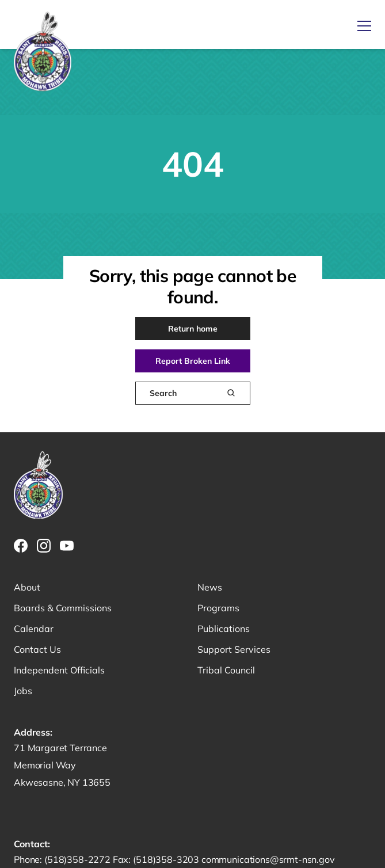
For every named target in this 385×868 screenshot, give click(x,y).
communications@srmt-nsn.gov (268, 859)
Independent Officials (59, 670)
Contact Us (37, 649)
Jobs (23, 691)
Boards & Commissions (63, 608)
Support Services (234, 649)
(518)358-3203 (167, 859)
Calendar (34, 629)
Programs (218, 608)
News (210, 587)
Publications (224, 629)
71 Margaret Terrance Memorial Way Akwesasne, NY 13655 (62, 765)
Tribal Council (226, 670)
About (27, 587)
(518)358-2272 (79, 859)
